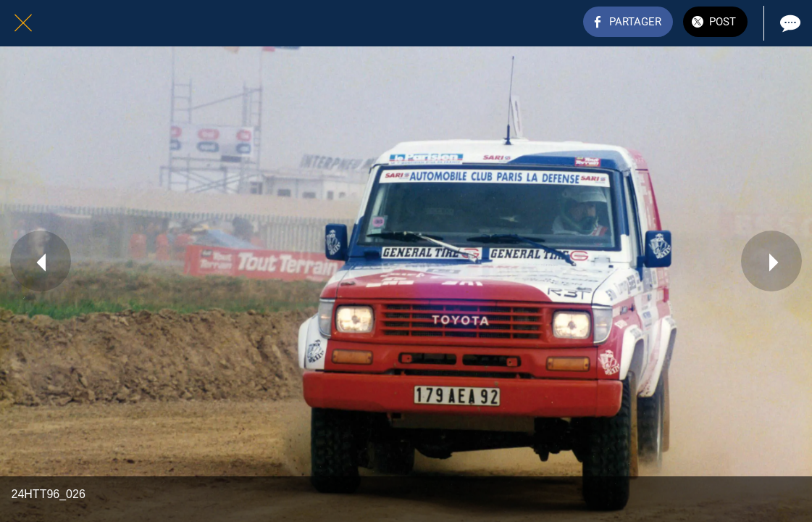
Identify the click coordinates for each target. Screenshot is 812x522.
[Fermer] (23, 23)
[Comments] (789, 23)
